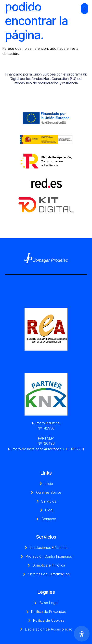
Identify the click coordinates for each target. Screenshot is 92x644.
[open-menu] (85, 9)
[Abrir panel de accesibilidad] (82, 634)
